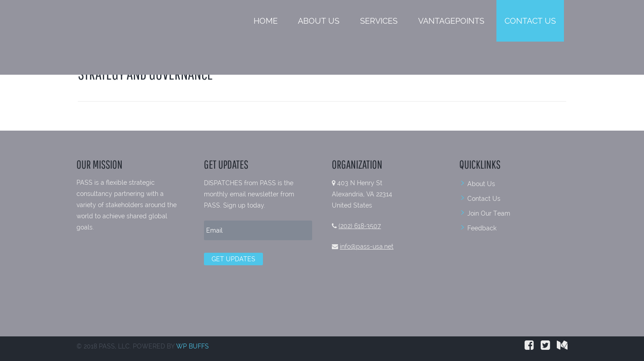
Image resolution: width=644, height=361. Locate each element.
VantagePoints (451, 21)
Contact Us (530, 21)
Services (379, 21)
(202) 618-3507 (360, 226)
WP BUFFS (193, 346)
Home (266, 21)
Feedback (482, 228)
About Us (319, 21)
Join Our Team (489, 213)
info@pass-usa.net (367, 246)
